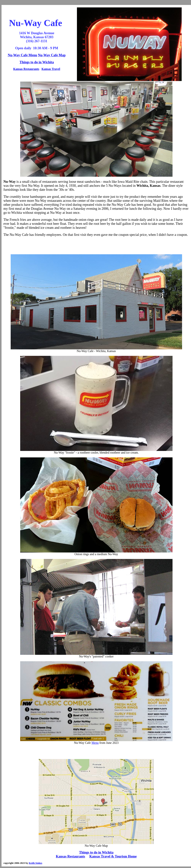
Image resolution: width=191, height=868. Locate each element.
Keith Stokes (35, 863)
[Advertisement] (96, 246)
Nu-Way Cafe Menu (22, 55)
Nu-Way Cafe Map (52, 55)
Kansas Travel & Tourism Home (113, 856)
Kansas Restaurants (26, 69)
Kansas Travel (51, 69)
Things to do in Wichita (37, 62)
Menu (95, 743)
